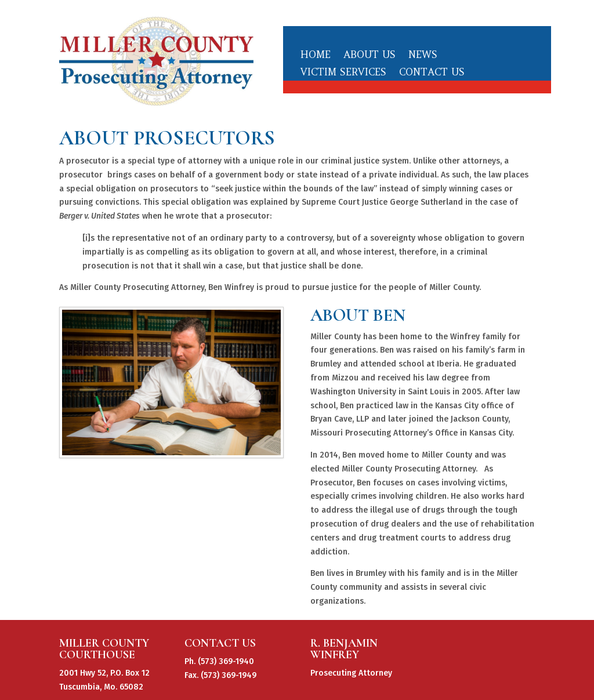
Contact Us (432, 73)
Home (316, 56)
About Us (370, 56)
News (423, 56)
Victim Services (343, 73)
